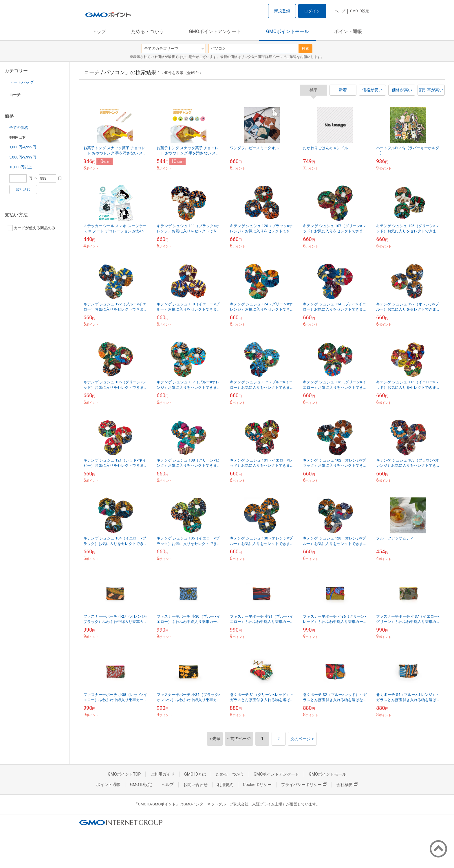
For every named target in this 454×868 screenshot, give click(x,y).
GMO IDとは (195, 774)
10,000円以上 (21, 167)
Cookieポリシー (257, 785)
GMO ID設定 (359, 11)
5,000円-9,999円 (23, 157)
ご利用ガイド (162, 774)
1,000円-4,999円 (23, 147)
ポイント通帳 (348, 31)
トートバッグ (21, 82)
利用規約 (225, 785)
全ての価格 (19, 128)
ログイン (312, 11)
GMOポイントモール (288, 31)
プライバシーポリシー (304, 785)
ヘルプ (340, 11)
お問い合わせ (195, 785)
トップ (99, 31)
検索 (305, 49)
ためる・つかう (147, 31)
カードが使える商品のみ (31, 228)
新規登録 (282, 11)
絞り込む (23, 189)
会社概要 (347, 785)
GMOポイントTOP (124, 774)
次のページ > (302, 739)
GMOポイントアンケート (215, 31)
